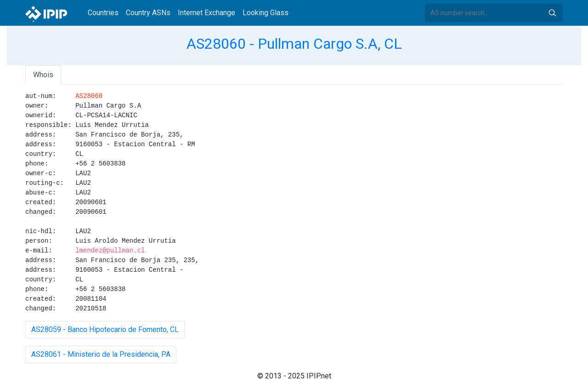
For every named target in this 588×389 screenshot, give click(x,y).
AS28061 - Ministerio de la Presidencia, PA (101, 354)
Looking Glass (266, 13)
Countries (103, 13)
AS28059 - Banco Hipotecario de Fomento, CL (105, 329)
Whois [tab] (43, 75)
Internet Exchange (206, 13)
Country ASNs (148, 13)
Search (552, 13)
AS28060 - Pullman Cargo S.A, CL (294, 44)
